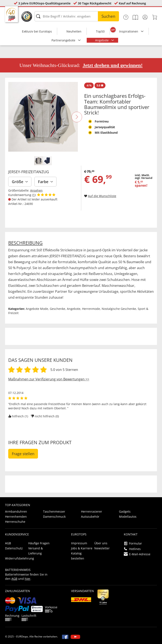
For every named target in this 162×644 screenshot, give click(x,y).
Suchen (108, 16)
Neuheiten (74, 31)
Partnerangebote (64, 40)
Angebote (102, 40)
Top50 (100, 31)
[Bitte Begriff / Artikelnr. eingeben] (77, 16)
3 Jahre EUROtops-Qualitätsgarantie (44, 3)
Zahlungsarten (18, 591)
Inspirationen (129, 31)
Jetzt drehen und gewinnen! (113, 65)
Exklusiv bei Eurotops (37, 31)
